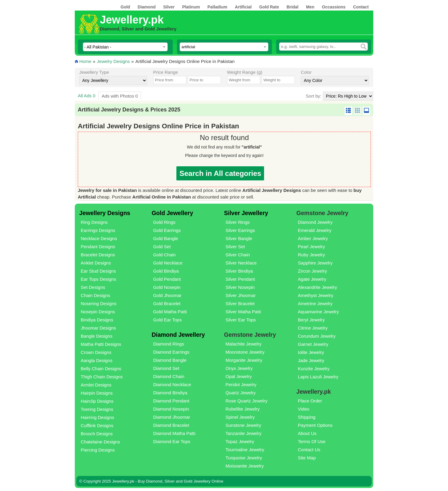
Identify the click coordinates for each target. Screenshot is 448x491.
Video (304, 409)
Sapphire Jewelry (315, 263)
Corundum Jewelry (317, 336)
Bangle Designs (97, 336)
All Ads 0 (87, 96)
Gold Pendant (167, 279)
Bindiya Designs (97, 320)
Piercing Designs (98, 450)
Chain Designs (96, 295)
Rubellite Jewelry (243, 409)
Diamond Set (166, 368)
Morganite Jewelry (244, 360)
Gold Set (162, 247)
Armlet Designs (96, 385)
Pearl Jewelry (311, 247)
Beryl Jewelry (311, 320)
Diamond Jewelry (315, 222)
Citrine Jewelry (313, 328)
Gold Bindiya (166, 271)
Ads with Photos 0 (120, 96)
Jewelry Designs (113, 61)
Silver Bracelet (240, 303)
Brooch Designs (97, 434)
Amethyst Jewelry (316, 295)
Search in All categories (220, 173)
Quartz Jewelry (241, 393)
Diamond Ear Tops (172, 441)
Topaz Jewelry (240, 441)
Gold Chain (164, 255)
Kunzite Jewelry (314, 369)
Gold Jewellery (172, 213)
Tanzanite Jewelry (243, 433)
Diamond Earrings (171, 352)
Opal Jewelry (239, 376)
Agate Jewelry (312, 279)
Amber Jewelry (313, 238)
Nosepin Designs (98, 312)
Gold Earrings (167, 230)
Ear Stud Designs (98, 271)
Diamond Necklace (172, 385)
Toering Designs (97, 409)
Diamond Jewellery (178, 335)
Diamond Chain (169, 376)
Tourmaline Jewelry (245, 450)
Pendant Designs (98, 247)
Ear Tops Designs (98, 279)
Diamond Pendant (171, 401)
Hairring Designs (98, 417)
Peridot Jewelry (241, 385)
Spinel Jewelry (240, 417)
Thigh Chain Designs (102, 377)
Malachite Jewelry (243, 344)
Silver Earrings (240, 230)
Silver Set (235, 247)
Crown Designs (96, 352)
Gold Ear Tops (167, 320)
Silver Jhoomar (241, 295)
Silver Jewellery (246, 213)
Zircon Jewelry (312, 271)
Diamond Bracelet (171, 425)
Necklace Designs (99, 238)
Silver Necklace (241, 263)
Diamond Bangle (170, 360)
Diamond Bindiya (170, 393)
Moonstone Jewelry (245, 352)
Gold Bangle (166, 238)
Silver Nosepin (240, 287)
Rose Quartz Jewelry (246, 401)
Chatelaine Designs (100, 442)
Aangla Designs (97, 360)
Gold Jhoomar (167, 295)
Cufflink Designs (97, 425)
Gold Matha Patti (170, 312)
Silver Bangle (239, 238)
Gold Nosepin (167, 287)
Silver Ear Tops (241, 320)
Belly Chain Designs (101, 369)
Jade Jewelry (311, 360)
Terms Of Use (312, 441)
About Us (307, 433)
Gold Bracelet (167, 303)
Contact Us (309, 450)
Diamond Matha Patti (174, 433)
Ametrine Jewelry (315, 303)
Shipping (307, 417)
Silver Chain (238, 255)
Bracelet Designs (98, 255)
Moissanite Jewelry (245, 466)
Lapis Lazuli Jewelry (318, 377)
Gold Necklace (168, 263)
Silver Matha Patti (243, 312)
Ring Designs (94, 222)
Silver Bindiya (239, 271)
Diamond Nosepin (171, 409)
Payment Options (315, 425)
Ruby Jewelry (311, 255)
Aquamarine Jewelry (318, 312)
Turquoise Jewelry (244, 458)
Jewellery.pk (132, 20)
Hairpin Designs (97, 393)
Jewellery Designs (105, 213)
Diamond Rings (169, 344)
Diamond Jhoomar (172, 417)
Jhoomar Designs (98, 328)
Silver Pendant (240, 279)
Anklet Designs (96, 263)
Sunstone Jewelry (243, 425)
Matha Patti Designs (101, 344)
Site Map (307, 458)
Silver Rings (238, 222)
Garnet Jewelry (313, 344)
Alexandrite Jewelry (317, 287)
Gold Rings (164, 222)
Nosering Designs (99, 303)
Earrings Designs (98, 230)
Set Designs (93, 287)
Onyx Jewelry (239, 368)
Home (85, 61)
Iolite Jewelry (311, 352)
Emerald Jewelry (315, 230)
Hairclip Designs (97, 401)
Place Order (310, 401)
